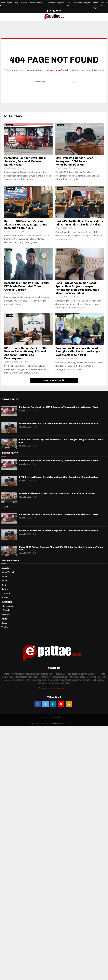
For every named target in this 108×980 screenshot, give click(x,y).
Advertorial (10, 188)
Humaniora (50, 3)
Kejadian (61, 3)
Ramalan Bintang (104, 4)
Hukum (60, 250)
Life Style (69, 4)
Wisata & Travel (96, 5)
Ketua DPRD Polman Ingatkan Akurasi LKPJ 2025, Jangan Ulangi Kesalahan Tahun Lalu (26, 225)
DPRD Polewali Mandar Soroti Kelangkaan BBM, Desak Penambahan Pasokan (75, 161)
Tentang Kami (43, 723)
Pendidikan (77, 3)
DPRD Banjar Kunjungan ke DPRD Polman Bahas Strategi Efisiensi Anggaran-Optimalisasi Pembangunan (25, 353)
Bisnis (10, 3)
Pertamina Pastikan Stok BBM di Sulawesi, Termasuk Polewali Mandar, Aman (25, 161)
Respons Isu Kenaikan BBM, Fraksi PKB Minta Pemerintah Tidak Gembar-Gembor (27, 286)
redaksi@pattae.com (59, 688)
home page (53, 70)
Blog (17, 3)
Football (40, 3)
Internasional (8, 606)
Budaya (24, 3)
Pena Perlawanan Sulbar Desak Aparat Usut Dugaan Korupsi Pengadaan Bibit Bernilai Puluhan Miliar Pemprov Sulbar (77, 288)
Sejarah (87, 3)
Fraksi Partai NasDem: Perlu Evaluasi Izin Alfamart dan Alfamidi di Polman (79, 223)
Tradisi (32, 3)
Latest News (13, 116)
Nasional (10, 315)
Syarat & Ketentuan (58, 723)
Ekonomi (9, 125)
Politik (4, 619)
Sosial (4, 623)
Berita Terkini (8, 572)
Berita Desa (2, 4)
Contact (72, 723)
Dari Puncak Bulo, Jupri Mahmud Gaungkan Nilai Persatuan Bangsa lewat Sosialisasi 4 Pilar (78, 352)
